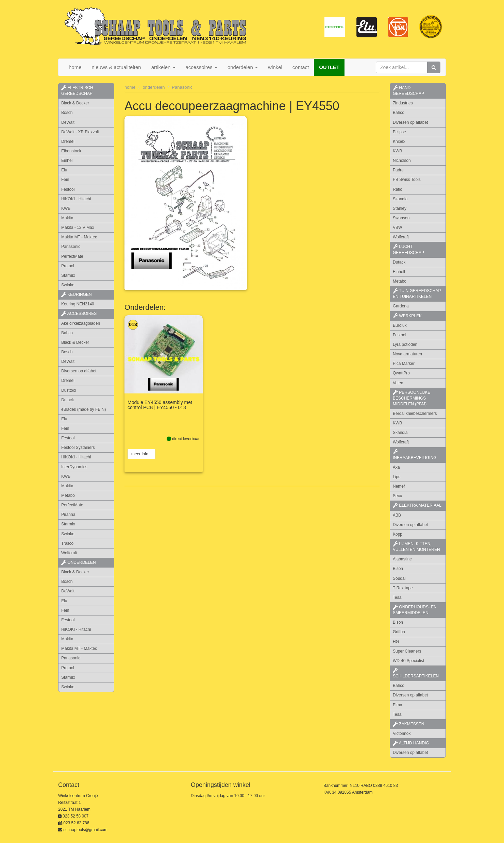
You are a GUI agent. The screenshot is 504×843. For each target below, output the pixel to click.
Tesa (397, 597)
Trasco (67, 543)
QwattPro (401, 373)
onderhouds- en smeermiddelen (415, 610)
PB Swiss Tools (407, 180)
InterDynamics (74, 467)
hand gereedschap (408, 91)
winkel (275, 67)
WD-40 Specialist (408, 661)
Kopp (398, 534)
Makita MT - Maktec (79, 237)
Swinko (68, 285)
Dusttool (69, 390)
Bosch (67, 113)
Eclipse (399, 132)
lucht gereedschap (408, 249)
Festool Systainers (78, 448)
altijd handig (411, 743)
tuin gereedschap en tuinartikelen (417, 294)
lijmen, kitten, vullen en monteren (416, 547)
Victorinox (402, 734)
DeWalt (68, 122)
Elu (64, 170)
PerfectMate (72, 256)
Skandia (400, 199)
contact (301, 67)
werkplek (407, 316)
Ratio (398, 189)
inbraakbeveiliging (415, 455)
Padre (398, 170)
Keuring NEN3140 (78, 304)
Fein (65, 180)
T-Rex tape (403, 588)
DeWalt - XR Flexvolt (80, 132)
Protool (68, 266)
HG (396, 642)
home (75, 67)
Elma (397, 705)
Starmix (68, 275)
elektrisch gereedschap (77, 91)
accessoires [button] (201, 67)
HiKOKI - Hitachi (76, 199)
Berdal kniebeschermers (415, 414)
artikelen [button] (163, 67)
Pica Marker (404, 364)
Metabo (68, 495)
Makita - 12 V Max (78, 227)
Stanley (400, 208)
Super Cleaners (407, 651)
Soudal (399, 578)
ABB (397, 515)
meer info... (141, 454)
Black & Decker (75, 103)
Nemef (399, 486)
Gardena (401, 306)
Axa (396, 467)
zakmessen (408, 724)
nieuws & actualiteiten (116, 67)
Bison (398, 569)
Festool (68, 189)
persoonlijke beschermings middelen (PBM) (411, 398)
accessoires (79, 314)
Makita (67, 218)
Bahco (67, 333)
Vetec (398, 383)
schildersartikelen (416, 673)
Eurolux (400, 325)
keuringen (77, 294)
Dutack (68, 400)
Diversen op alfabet (79, 371)
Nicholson (402, 161)
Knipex (399, 141)
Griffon (399, 632)
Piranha (68, 515)
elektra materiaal (417, 505)
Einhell (67, 161)
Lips (397, 477)
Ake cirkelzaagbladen (81, 323)
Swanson (401, 218)
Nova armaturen (407, 354)
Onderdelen (79, 562)
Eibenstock (71, 151)
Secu (397, 496)
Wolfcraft (69, 553)
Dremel (68, 141)
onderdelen (154, 87)
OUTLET (329, 67)
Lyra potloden (405, 344)
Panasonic (71, 247)
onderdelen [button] (243, 67)
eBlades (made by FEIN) (83, 409)
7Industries (403, 103)
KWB (66, 208)
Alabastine (402, 559)
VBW (397, 227)
